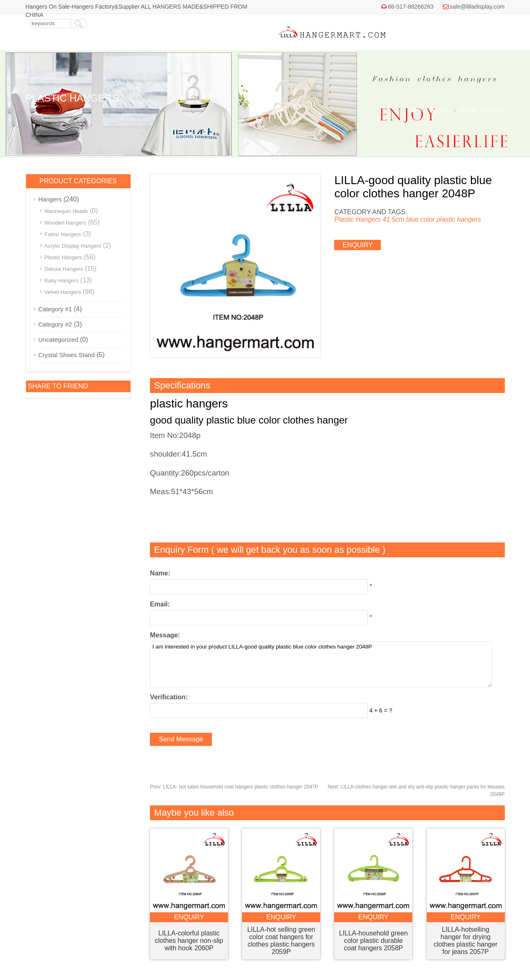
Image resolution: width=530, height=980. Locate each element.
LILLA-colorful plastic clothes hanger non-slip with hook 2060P (189, 941)
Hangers (438, 110)
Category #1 (55, 309)
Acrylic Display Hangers (73, 246)
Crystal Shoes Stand (67, 355)
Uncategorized (58, 340)
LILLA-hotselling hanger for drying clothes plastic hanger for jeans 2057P (466, 941)
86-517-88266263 (411, 7)
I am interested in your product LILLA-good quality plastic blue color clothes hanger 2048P (321, 664)
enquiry (358, 245)
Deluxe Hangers (64, 269)
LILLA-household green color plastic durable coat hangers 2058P (373, 941)
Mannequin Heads (67, 211)
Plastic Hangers (481, 110)
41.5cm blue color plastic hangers (432, 219)
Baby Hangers (62, 281)
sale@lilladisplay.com (477, 7)
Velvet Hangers (63, 292)
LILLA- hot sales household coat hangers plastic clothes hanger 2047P (234, 787)
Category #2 (55, 324)
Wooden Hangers (65, 223)
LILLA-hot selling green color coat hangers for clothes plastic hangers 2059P (281, 941)
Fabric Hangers (63, 234)
